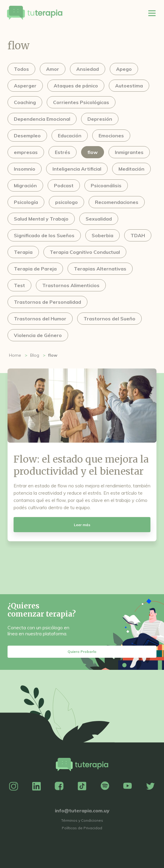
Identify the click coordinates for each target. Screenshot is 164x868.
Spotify (105, 786)
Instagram (14, 786)
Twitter (150, 786)
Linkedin (36, 786)
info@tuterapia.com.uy (82, 811)
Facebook (59, 786)
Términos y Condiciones (82, 820)
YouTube (128, 786)
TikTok (82, 786)
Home (15, 355)
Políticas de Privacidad (82, 828)
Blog (35, 355)
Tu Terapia (35, 13)
